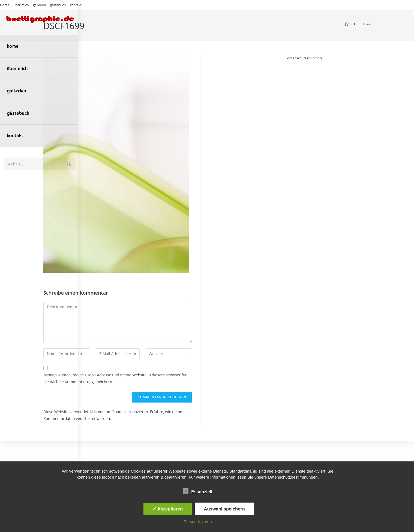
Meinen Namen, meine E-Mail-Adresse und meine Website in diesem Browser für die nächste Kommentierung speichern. (115, 378)
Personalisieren (198, 522)
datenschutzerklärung (304, 58)
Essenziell (198, 491)
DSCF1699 (362, 24)
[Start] (347, 24)
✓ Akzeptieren (168, 509)
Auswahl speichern (224, 509)
